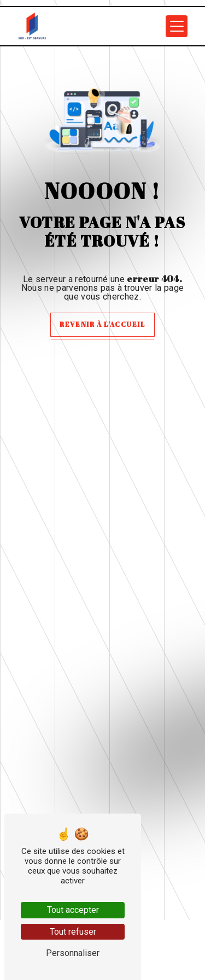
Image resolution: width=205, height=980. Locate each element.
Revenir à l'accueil (102, 324)
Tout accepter (73, 910)
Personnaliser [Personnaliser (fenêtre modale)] (73, 953)
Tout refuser (73, 932)
